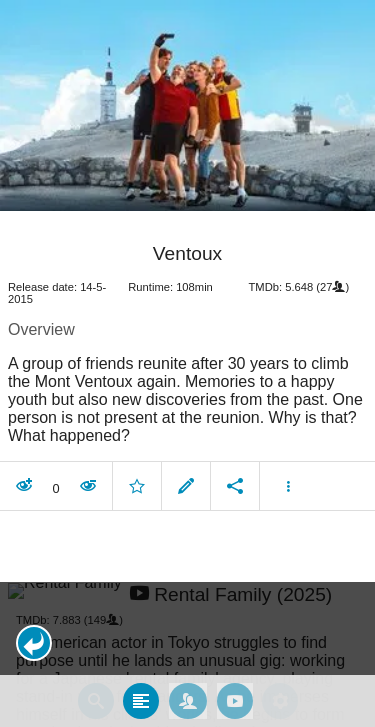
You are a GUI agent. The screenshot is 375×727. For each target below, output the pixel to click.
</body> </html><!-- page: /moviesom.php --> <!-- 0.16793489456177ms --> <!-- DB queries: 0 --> (187, 363)
